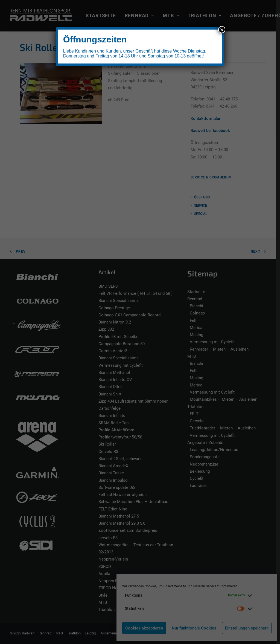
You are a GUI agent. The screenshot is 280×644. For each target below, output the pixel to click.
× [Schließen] (222, 30)
